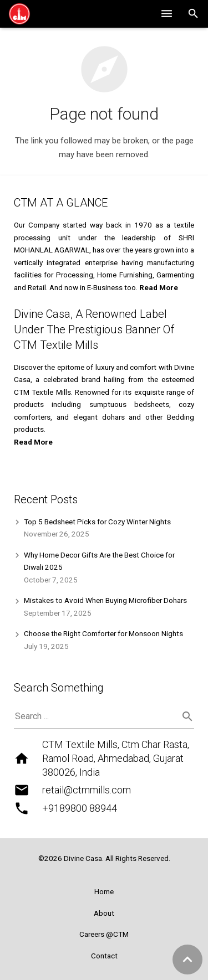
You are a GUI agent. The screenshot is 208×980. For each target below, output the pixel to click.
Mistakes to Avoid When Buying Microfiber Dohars (105, 600)
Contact (104, 956)
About (104, 913)
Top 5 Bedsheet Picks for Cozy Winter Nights (97, 522)
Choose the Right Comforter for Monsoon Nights (103, 633)
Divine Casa (83, 858)
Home (104, 891)
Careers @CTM (104, 934)
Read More (33, 442)
